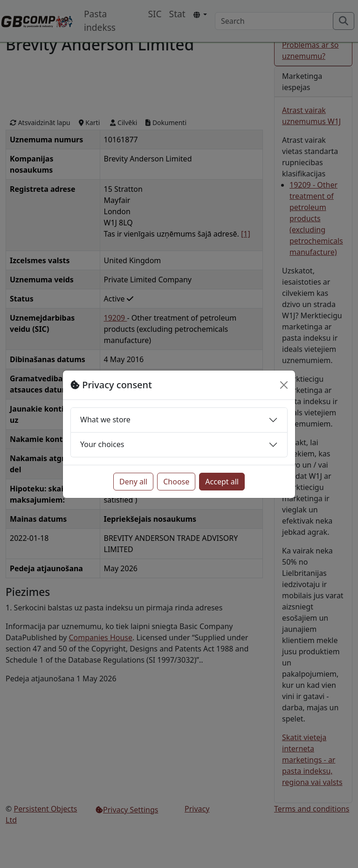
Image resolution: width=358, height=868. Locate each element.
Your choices (102, 444)
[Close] (284, 385)
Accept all (222, 482)
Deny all (133, 482)
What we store (105, 420)
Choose (176, 482)
